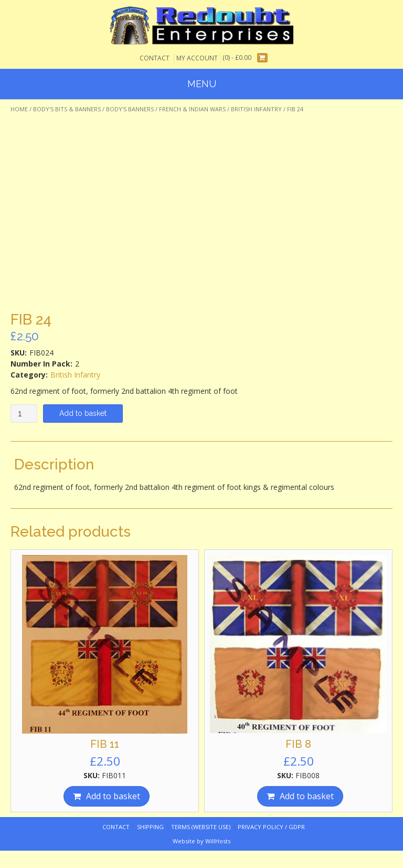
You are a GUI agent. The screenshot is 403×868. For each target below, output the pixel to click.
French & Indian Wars (192, 109)
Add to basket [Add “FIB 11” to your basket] (113, 796)
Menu (202, 84)
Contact (155, 58)
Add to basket (83, 413)
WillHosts (218, 841)
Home (19, 109)
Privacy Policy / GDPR (271, 827)
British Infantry (256, 109)
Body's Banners (130, 109)
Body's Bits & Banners (67, 109)
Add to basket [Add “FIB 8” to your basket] (307, 796)
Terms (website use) (201, 827)
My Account (197, 58)
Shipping (150, 827)
